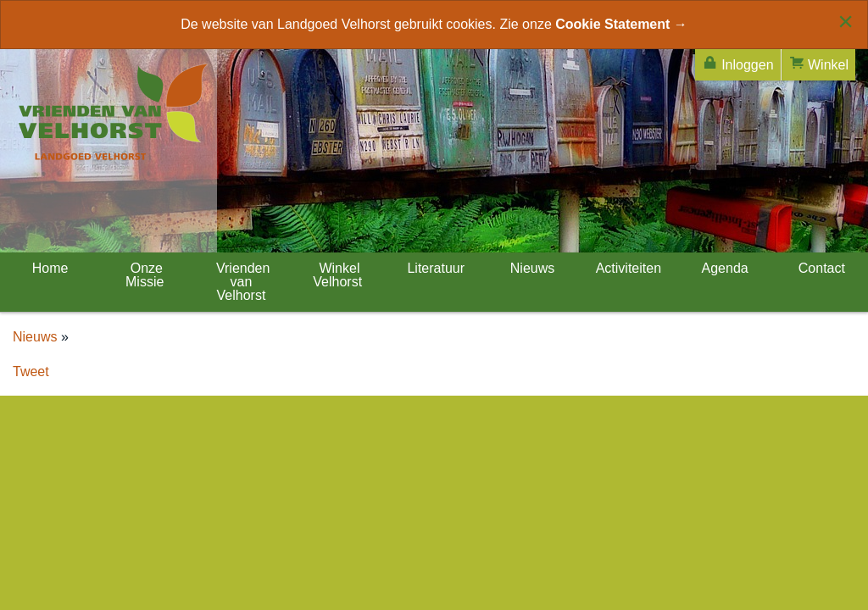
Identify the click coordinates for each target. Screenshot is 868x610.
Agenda (723, 268)
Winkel (818, 63)
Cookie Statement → (621, 24)
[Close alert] (846, 21)
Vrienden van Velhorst (242, 282)
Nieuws (530, 268)
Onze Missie (145, 275)
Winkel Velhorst (337, 275)
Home (48, 268)
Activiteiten (627, 268)
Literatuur (434, 268)
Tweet (31, 372)
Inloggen (738, 63)
